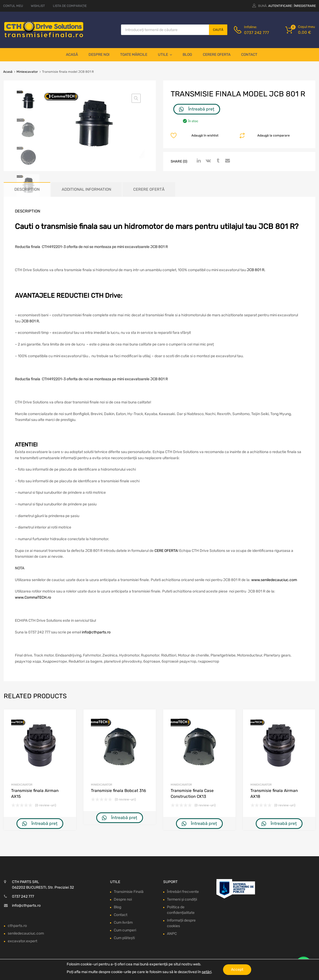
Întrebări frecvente (183, 892)
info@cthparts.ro (96, 632)
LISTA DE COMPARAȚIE (70, 6)
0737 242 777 (257, 33)
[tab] (27, 189)
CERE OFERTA (166, 551)
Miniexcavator (27, 72)
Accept (237, 970)
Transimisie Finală (129, 892)
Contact (249, 55)
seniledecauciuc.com (26, 933)
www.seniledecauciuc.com (274, 580)
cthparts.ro (17, 926)
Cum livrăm (123, 923)
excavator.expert (22, 941)
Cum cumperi (125, 930)
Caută (218, 30)
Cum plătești (124, 938)
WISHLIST (38, 6)
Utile (165, 55)
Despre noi (99, 55)
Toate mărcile (134, 55)
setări (207, 972)
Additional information (86, 189)
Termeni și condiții (182, 899)
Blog (187, 55)
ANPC (172, 934)
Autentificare (280, 6)
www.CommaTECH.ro (33, 597)
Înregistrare (305, 6)
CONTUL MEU (13, 6)
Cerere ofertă (149, 189)
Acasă (72, 55)
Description (27, 189)
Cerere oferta (217, 55)
